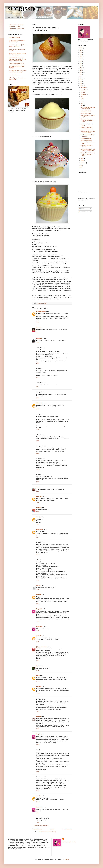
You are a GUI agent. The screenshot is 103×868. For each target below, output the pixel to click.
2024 (81, 52)
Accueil (52, 829)
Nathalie (39, 517)
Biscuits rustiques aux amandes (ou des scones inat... (88, 142)
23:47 (38, 791)
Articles (81, 209)
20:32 (38, 729)
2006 (81, 168)
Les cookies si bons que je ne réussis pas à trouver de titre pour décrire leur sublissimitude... (18, 59)
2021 (81, 57)
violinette (39, 595)
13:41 (38, 711)
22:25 (38, 343)
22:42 (38, 670)
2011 (81, 79)
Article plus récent (37, 829)
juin (82, 101)
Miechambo (39, 530)
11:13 (38, 469)
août (82, 97)
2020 (81, 59)
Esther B (39, 327)
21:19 (38, 681)
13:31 (38, 525)
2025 (81, 50)
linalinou (39, 717)
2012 (81, 77)
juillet (82, 99)
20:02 (38, 772)
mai (82, 103)
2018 (81, 63)
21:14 (38, 555)
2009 (81, 84)
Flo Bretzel (39, 497)
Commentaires (83, 212)
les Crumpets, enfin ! (86, 113)
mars (82, 158)
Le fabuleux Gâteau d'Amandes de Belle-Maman (17, 41)
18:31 (38, 441)
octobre (83, 92)
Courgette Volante (41, 311)
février (83, 161)
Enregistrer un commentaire (41, 826)
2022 (81, 55)
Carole (38, 666)
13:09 (38, 502)
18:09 (38, 590)
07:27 (38, 387)
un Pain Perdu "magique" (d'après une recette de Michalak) (18, 71)
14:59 (38, 409)
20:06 (38, 482)
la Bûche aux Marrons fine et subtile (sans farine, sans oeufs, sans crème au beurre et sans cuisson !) (17, 66)
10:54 (38, 604)
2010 (81, 81)
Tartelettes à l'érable (86, 111)
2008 (81, 86)
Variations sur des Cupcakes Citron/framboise (88, 132)
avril (82, 105)
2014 (81, 72)
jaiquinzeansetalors (42, 647)
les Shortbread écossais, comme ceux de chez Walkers (17, 54)
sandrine (39, 508)
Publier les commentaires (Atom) (47, 832)
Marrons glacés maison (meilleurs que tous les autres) (18, 46)
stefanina (39, 687)
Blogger (67, 860)
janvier (83, 163)
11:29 (38, 631)
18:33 (38, 822)
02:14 (38, 377)
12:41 (38, 398)
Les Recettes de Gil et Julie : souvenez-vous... (88, 108)
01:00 (38, 537)
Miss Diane (39, 338)
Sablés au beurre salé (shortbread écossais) (87, 128)
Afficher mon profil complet (69, 842)
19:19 (38, 661)
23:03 (38, 363)
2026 (81, 48)
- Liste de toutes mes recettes (17, 25)
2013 (81, 75)
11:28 (38, 621)
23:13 (38, 745)
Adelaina (39, 796)
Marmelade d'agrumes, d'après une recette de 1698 (87, 120)
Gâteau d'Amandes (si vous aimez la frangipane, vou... (88, 154)
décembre (84, 88)
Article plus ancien (67, 829)
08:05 (38, 491)
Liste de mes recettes (14, 38)
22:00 (38, 322)
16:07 (38, 642)
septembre (84, 94)
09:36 (38, 453)
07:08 (38, 512)
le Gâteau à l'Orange (86, 138)
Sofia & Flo (39, 403)
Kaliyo (38, 675)
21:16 (38, 802)
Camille (38, 585)
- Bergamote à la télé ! (15, 27)
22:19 (38, 333)
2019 (81, 61)
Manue (38, 487)
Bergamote (39, 609)
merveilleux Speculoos (15, 75)
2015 (81, 70)
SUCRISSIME (24, 9)
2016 (81, 68)
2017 (81, 66)
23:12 (38, 813)
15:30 (38, 430)
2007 (81, 166)
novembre (84, 90)
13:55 (38, 694)
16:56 (38, 580)
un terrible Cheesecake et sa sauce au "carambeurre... (88, 150)
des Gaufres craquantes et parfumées (87, 136)
